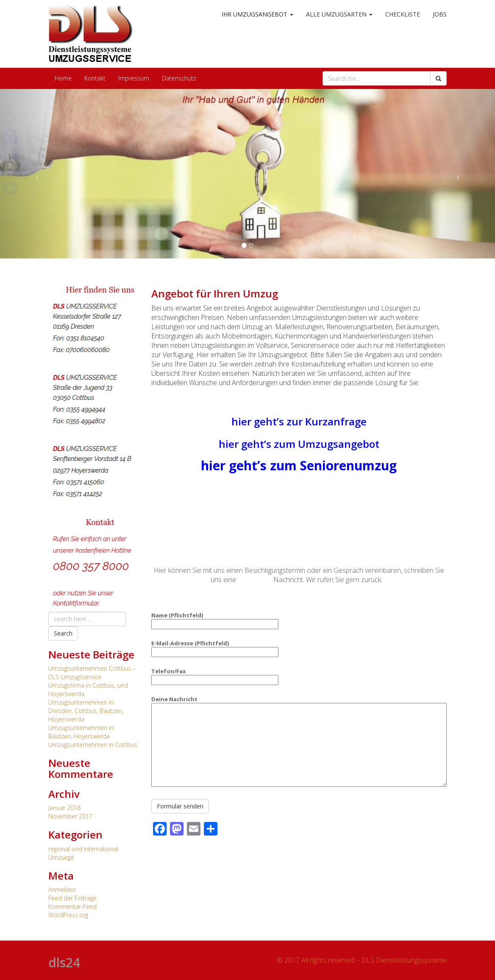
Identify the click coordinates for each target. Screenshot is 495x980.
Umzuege (61, 857)
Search (63, 633)
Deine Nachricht (299, 742)
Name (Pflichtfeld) (215, 620)
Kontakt (95, 78)
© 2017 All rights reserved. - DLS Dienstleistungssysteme (362, 960)
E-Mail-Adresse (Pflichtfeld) (215, 648)
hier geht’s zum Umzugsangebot (299, 444)
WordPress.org (68, 915)
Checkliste (403, 14)
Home (63, 78)
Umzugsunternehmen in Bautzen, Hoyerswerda (81, 732)
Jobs (440, 14)
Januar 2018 (64, 808)
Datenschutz (179, 78)
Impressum (134, 78)
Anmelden (62, 890)
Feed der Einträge (72, 898)
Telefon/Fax (215, 676)
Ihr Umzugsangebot (257, 14)
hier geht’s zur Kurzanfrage (299, 421)
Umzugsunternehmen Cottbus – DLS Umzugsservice (92, 673)
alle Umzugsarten (339, 14)
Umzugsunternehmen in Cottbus (93, 745)
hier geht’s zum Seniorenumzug (299, 465)
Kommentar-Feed (72, 906)
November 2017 (70, 816)
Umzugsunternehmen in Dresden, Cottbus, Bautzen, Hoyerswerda (86, 711)
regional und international (83, 849)
